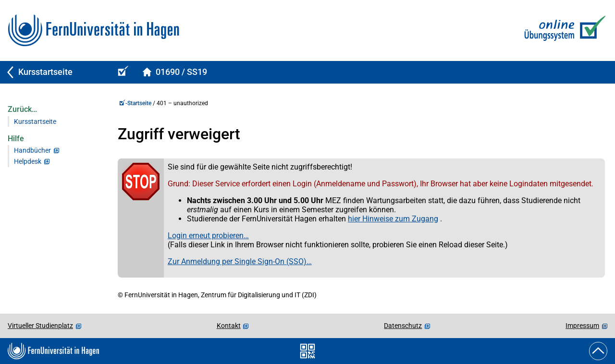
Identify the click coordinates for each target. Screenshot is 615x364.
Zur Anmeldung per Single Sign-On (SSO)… (240, 261)
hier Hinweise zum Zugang (393, 219)
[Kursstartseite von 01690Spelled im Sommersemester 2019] (175, 72)
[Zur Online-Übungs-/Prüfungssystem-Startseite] (563, 30)
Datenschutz (403, 326)
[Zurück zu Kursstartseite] (54, 72)
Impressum (582, 326)
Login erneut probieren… (208, 236)
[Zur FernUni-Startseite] (93, 30)
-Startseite (135, 103)
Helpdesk (28, 162)
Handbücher (32, 151)
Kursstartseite (35, 122)
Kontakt (229, 326)
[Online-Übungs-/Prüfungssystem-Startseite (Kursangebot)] (122, 72)
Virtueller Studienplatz (40, 326)
